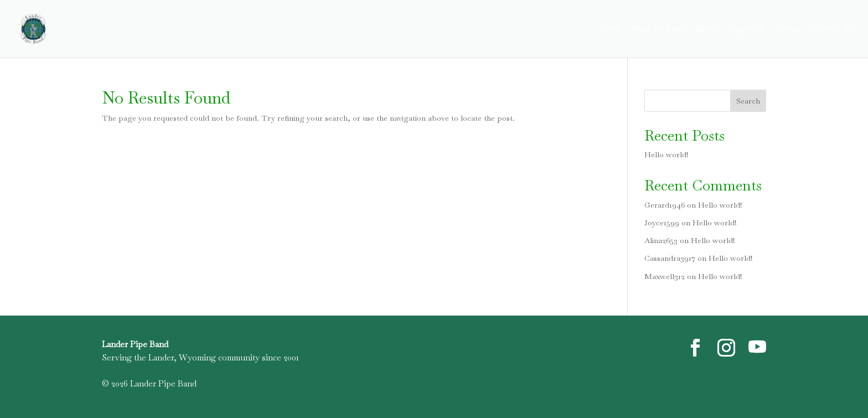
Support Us (746, 29)
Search (748, 101)
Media (705, 29)
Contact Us (832, 29)
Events (789, 29)
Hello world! (666, 154)
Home (609, 29)
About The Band (657, 29)
